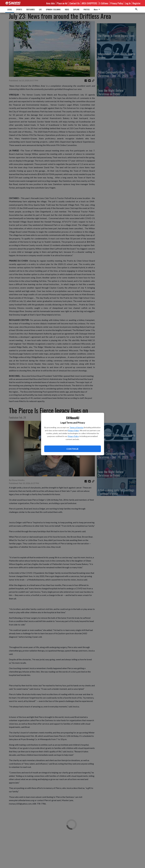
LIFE (40, 9)
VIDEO (67, 9)
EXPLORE (76, 9)
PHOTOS (87, 9)
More (97, 9)
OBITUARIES (31, 9)
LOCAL (10, 9)
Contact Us (75, 3)
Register (137, 3)
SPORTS (19, 9)
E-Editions (104, 3)
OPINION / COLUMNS (53, 9)
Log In (128, 3)
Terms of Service (76, 427)
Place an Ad (62, 3)
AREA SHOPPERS (89, 3)
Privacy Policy (73, 430)
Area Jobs (51, 3)
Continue (72, 449)
